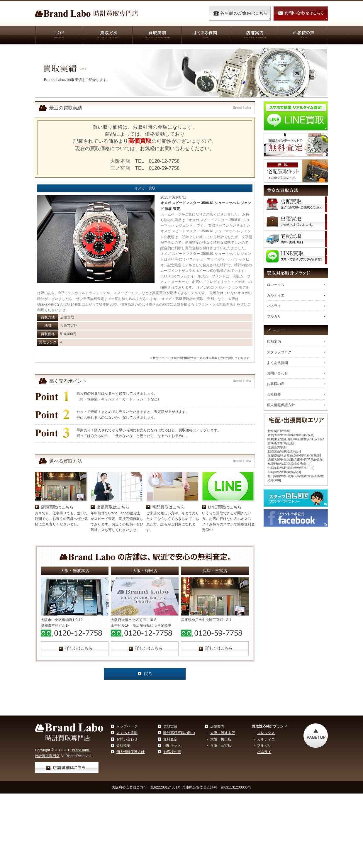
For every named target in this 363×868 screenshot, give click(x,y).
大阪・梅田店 (221, 781)
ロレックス (276, 285)
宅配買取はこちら (169, 549)
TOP (59, 35)
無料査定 (170, 781)
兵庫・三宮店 (221, 787)
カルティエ (276, 295)
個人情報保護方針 (281, 405)
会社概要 (274, 394)
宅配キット (172, 787)
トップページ (127, 768)
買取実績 (157, 35)
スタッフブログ (279, 352)
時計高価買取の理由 (179, 775)
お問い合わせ (277, 373)
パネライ (274, 306)
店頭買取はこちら (57, 549)
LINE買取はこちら (225, 549)
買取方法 (108, 35)
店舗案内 (254, 35)
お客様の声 (303, 35)
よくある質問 (205, 35)
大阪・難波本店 (223, 775)
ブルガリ (274, 316)
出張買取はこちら (113, 549)
